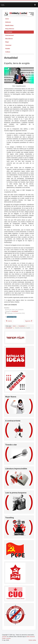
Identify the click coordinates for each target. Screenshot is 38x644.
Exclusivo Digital (12, 317)
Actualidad (9, 32)
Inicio (7, 19)
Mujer (7, 42)
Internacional (9, 35)
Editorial (8, 22)
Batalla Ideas (9, 25)
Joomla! (4, 637)
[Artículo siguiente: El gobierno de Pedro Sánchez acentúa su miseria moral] (29, 321)
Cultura (8, 52)
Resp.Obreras (10, 29)
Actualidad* (15, 311)
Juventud (8, 45)
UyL (3, 5)
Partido (8, 49)
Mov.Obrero (9, 39)
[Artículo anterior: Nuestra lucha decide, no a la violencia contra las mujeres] (9, 321)
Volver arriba (32, 640)
